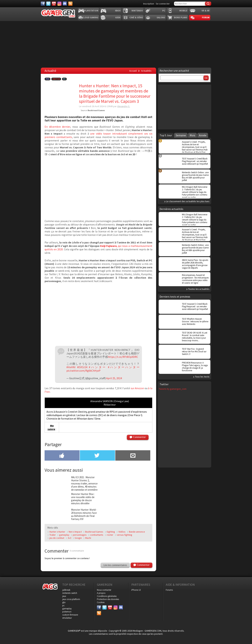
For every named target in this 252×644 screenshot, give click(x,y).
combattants (97, 535)
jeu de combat (57, 538)
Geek (118, 18)
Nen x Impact (75, 532)
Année (203, 135)
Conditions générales (107, 596)
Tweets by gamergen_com (173, 389)
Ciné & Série (136, 18)
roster (110, 535)
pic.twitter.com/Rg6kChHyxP (83, 371)
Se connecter (163, 4)
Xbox (118, 11)
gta (64, 602)
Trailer (53, 535)
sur (137, 388)
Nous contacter (104, 590)
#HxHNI (71, 367)
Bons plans (181, 18)
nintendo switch (70, 593)
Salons (161, 18)
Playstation (91, 11)
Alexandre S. (124, 106)
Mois (192, 135)
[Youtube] (54, 4)
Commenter (139, 437)
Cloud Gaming (90, 18)
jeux (64, 596)
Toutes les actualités (199, 289)
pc (63, 605)
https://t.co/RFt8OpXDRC (123, 357)
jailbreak (66, 590)
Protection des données (108, 599)
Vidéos (122, 532)
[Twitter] (48, 4)
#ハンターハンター (124, 367)
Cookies (101, 602)
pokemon (67, 612)
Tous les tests (202, 377)
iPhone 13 (136, 590)
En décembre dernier (57, 127)
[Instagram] (59, 4)
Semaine (181, 135)
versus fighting (124, 535)
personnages (80, 535)
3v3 (69, 538)
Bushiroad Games (94, 532)
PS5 (48, 79)
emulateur (67, 618)
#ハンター (98, 367)
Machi (88, 538)
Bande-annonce (137, 532)
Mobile (183, 11)
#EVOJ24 (82, 367)
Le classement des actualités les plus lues (188, 201)
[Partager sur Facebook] (62, 456)
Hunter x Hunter (57, 532)
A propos (101, 593)
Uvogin (78, 538)
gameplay (64, 535)
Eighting (111, 532)
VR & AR (206, 11)
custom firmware (70, 615)
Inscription (149, 4)
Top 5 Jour (166, 135)
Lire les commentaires (115, 565)
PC (164, 11)
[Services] (70, 4)
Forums (169, 590)
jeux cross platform (71, 599)
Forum (206, 18)
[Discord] (65, 4)
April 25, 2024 (114, 378)
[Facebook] (43, 4)
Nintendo (137, 11)
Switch (56, 79)
